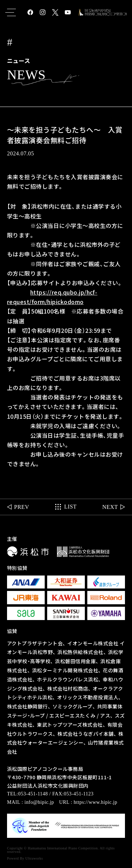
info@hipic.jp (39, 802)
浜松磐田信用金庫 (75, 661)
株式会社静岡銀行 (27, 706)
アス (105, 715)
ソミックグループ (73, 706)
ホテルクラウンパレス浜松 (68, 679)
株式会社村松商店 (68, 688)
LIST (70, 510)
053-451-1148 (33, 794)
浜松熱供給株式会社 (80, 652)
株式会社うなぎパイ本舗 (85, 734)
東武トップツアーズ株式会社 (70, 725)
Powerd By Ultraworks (25, 858)
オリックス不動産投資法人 (88, 697)
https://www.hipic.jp (95, 802)
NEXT (110, 510)
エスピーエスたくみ (72, 715)
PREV (22, 510)
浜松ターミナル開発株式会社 (65, 670)
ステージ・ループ (26, 715)
